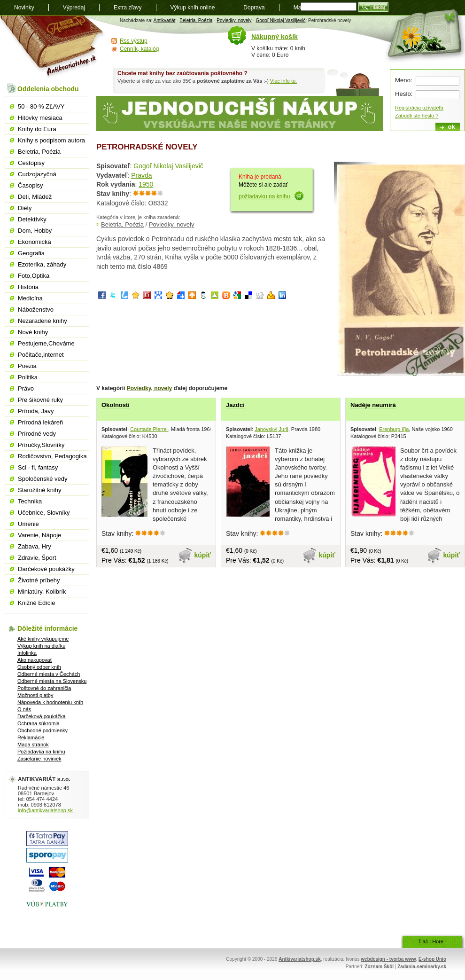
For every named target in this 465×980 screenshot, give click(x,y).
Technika (30, 501)
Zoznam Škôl (379, 967)
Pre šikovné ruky (40, 400)
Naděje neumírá (373, 405)
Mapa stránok (33, 745)
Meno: (404, 80)
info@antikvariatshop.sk (45, 810)
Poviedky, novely (234, 20)
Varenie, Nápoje (39, 535)
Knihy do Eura (37, 129)
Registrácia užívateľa (419, 108)
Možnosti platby (35, 695)
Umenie (28, 524)
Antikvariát (165, 20)
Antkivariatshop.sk (299, 959)
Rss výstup (134, 41)
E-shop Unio (432, 959)
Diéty (25, 208)
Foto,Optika (34, 276)
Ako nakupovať (35, 660)
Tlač (423, 941)
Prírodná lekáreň (40, 422)
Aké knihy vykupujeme (43, 639)
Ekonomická (35, 242)
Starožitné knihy (40, 490)
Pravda (141, 175)
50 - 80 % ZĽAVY (41, 106)
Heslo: (404, 94)
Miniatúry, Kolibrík (42, 592)
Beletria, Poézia (196, 20)
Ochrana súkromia (39, 723)
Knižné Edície (37, 603)
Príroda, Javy (36, 411)
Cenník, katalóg (139, 49)
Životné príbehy (39, 580)
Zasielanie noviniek (39, 759)
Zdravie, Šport (37, 558)
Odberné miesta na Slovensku (52, 681)
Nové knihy (33, 332)
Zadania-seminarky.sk (422, 967)
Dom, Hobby (35, 231)
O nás (24, 709)
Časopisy (30, 185)
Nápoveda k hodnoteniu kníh (50, 702)
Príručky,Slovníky (41, 445)
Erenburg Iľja (394, 429)
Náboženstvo (36, 310)
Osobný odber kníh (39, 667)
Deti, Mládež (35, 197)
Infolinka (27, 653)
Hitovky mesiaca (40, 118)
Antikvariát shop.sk (53, 47)
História (28, 287)
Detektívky (32, 219)
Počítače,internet (41, 355)
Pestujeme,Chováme (46, 343)
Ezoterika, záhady (42, 264)
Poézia (27, 366)
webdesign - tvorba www (388, 959)
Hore (438, 941)
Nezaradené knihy (43, 321)
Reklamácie (31, 737)
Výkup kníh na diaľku (41, 646)
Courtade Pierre (149, 429)
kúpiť (203, 555)
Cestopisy (31, 163)
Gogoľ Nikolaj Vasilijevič (280, 20)
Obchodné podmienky (43, 730)
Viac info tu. (283, 81)
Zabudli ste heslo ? (417, 116)
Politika (28, 377)
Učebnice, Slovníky (44, 513)
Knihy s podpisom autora (51, 140)
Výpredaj (74, 8)
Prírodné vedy (37, 434)
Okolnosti (116, 405)
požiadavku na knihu (264, 196)
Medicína (30, 298)
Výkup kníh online (193, 8)
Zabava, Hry (35, 546)
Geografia (31, 253)
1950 (146, 184)
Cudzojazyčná (37, 174)
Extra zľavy (128, 8)
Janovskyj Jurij (271, 429)
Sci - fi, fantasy (38, 467)
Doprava (254, 8)
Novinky (24, 8)
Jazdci (235, 405)
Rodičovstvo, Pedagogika (52, 456)
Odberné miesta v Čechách (49, 674)
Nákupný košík (275, 37)
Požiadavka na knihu (41, 752)
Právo (26, 388)
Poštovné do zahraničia (44, 688)
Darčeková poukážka (42, 716)
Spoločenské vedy (43, 479)
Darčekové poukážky (46, 569)
